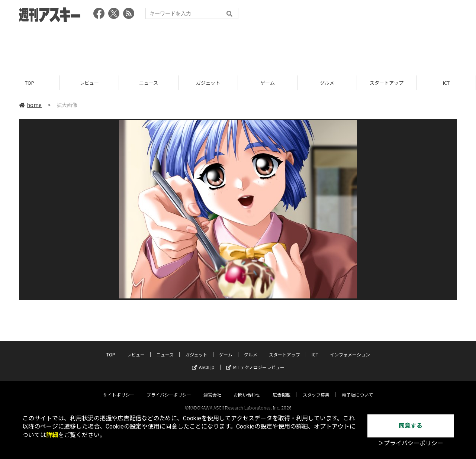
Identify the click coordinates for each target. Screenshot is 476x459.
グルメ (327, 83)
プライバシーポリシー (169, 387)
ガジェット (208, 83)
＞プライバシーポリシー (411, 443)
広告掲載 (282, 387)
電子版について (357, 387)
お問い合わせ (247, 387)
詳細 (52, 435)
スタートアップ (387, 83)
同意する (411, 426)
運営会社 (212, 387)
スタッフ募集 (316, 387)
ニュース (149, 83)
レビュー (89, 83)
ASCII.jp (203, 360)
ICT (446, 83)
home (30, 105)
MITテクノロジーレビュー (255, 360)
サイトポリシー (119, 387)
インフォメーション (350, 347)
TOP (30, 83)
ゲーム (268, 83)
